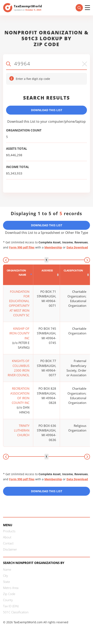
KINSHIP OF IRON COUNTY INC (19, 333)
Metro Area (11, 588)
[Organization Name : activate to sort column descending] (18, 275)
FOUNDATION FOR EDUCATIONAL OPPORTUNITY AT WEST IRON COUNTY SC (19, 303)
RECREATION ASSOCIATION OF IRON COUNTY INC (20, 396)
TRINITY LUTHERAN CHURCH (22, 430)
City (5, 576)
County (8, 600)
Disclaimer (10, 549)
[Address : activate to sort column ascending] (47, 275)
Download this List (47, 491)
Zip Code (9, 594)
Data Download (77, 247)
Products (9, 531)
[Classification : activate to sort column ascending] (75, 275)
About (7, 537)
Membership (53, 247)
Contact (8, 543)
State (6, 582)
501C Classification (16, 612)
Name (7, 569)
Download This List (47, 110)
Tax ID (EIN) (11, 606)
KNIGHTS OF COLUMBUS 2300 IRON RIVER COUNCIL (19, 368)
